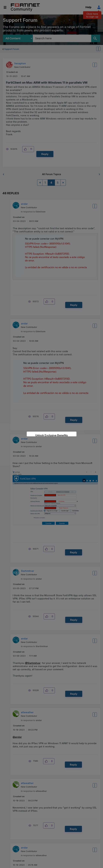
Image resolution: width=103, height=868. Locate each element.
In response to (33, 212)
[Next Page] (63, 183)
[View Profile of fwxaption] (20, 63)
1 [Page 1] (45, 183)
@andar (17, 737)
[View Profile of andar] (24, 204)
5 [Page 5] (58, 183)
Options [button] (100, 49)
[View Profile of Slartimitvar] (27, 571)
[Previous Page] (40, 183)
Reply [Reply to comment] (74, 305)
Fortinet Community (25, 7)
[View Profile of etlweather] (27, 712)
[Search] (96, 38)
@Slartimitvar (33, 663)
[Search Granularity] (18, 38)
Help (88, 7)
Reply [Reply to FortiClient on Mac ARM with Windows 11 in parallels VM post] (45, 154)
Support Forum (12, 49)
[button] (26, 149)
